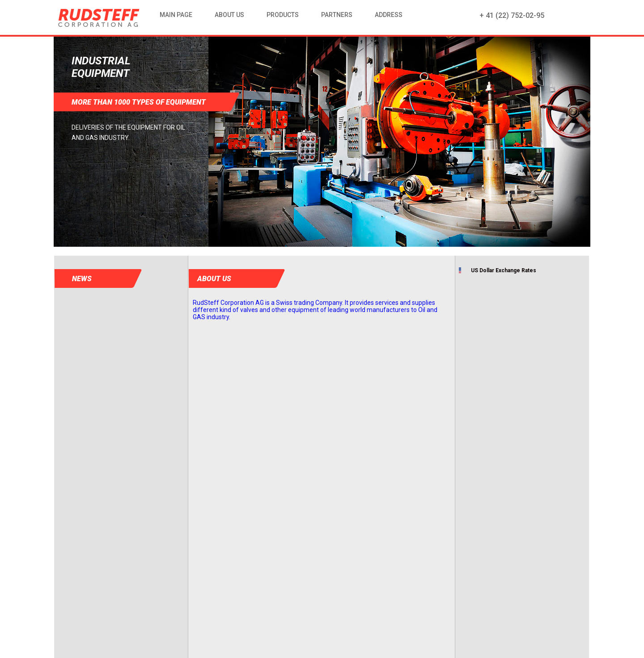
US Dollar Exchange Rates (504, 270)
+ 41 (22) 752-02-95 (512, 15)
